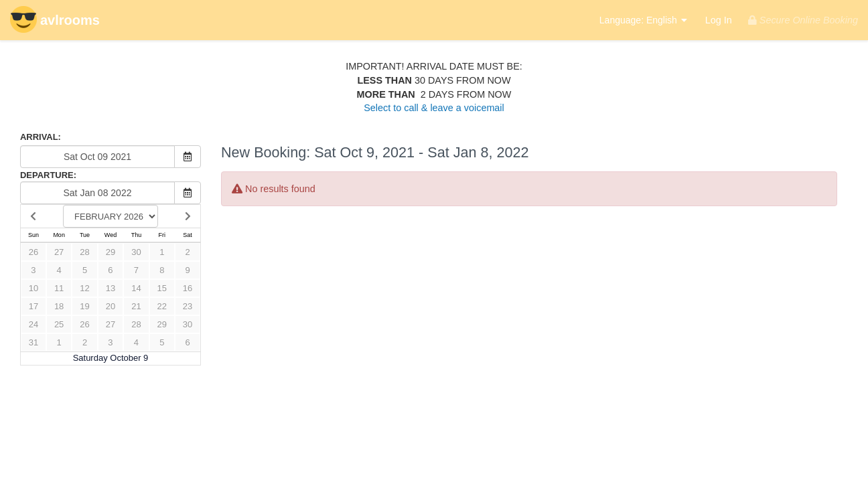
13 (111, 288)
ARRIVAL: (41, 137)
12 (84, 288)
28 (84, 252)
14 (136, 288)
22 (162, 306)
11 (59, 288)
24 (33, 324)
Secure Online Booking (803, 20)
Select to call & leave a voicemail (434, 108)
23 (188, 306)
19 (84, 306)
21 (136, 306)
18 (59, 306)
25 (59, 324)
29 (111, 252)
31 (33, 342)
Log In (719, 20)
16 (188, 288)
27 (59, 252)
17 (33, 306)
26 (33, 252)
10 (33, 288)
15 (162, 288)
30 (136, 252)
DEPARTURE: (48, 175)
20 (111, 306)
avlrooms (55, 21)
